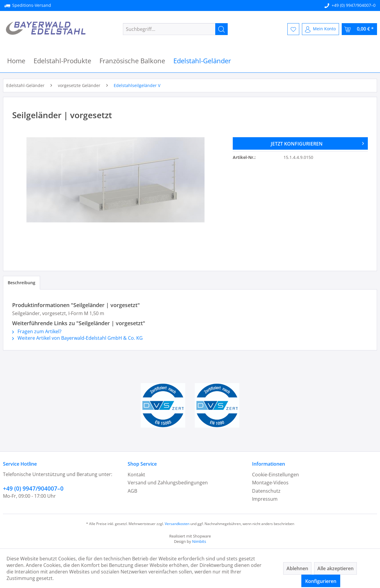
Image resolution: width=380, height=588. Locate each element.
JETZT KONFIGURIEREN (317, 143)
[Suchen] (221, 29)
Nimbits (199, 541)
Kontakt (136, 475)
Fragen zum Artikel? (37, 331)
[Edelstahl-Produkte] (62, 61)
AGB (132, 491)
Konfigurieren (321, 581)
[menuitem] (175, 29)
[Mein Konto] (320, 29)
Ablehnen (297, 568)
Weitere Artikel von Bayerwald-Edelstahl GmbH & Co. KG (77, 338)
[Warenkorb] (359, 29)
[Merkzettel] (293, 29)
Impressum (265, 499)
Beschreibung (22, 283)
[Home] (16, 61)
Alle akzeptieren (335, 568)
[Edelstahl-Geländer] (202, 61)
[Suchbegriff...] (175, 29)
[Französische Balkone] (132, 61)
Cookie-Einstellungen (275, 475)
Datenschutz (266, 491)
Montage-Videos (270, 483)
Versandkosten (177, 524)
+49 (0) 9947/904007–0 (354, 5)
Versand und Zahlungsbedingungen (168, 483)
